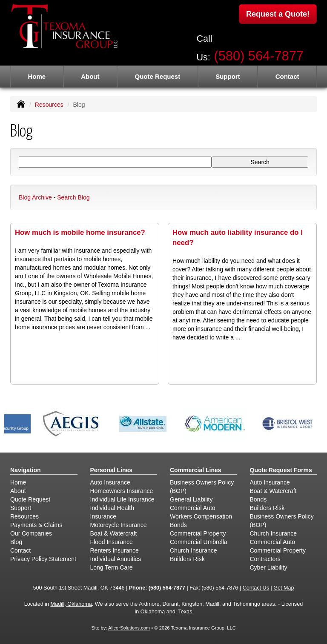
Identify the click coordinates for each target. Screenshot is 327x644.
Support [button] (228, 76)
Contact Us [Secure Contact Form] (256, 588)
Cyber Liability (269, 567)
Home (37, 76)
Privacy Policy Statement (43, 559)
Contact (287, 76)
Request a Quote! (278, 14)
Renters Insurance (115, 550)
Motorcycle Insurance (119, 525)
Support (21, 508)
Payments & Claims (36, 525)
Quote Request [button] (157, 76)
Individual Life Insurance (122, 499)
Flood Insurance (112, 542)
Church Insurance (194, 550)
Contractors (265, 559)
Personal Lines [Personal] (112, 470)
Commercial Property (198, 533)
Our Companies (31, 533)
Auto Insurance (110, 482)
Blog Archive (35, 197)
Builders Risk (187, 559)
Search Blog (73, 197)
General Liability (191, 499)
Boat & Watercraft (114, 533)
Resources (49, 105)
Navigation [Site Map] (26, 470)
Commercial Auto (193, 508)
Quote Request (30, 499)
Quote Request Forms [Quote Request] (281, 470)
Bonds (178, 525)
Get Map (284, 588)
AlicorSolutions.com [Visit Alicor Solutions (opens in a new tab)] (129, 628)
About (90, 76)
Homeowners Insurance (122, 491)
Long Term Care (112, 567)
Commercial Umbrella (199, 542)
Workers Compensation (201, 516)
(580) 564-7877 (259, 56)
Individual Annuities (116, 559)
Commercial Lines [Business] (196, 470)
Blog (16, 542)
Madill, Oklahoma (71, 604)
